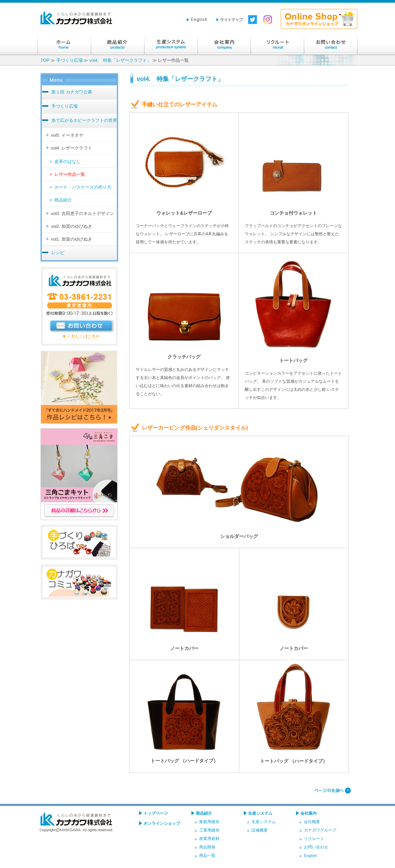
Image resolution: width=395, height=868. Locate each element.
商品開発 (207, 847)
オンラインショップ (162, 823)
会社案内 (224, 44)
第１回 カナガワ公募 (72, 92)
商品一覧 (207, 855)
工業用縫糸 (209, 830)
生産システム (171, 44)
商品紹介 (117, 44)
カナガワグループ (320, 830)
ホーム (64, 44)
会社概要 (312, 822)
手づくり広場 (70, 60)
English (310, 855)
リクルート (278, 44)
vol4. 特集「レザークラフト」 (120, 60)
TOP (45, 60)
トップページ (156, 813)
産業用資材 (209, 838)
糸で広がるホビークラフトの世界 (84, 120)
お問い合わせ (331, 44)
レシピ (58, 253)
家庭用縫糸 (209, 822)
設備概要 (260, 830)
